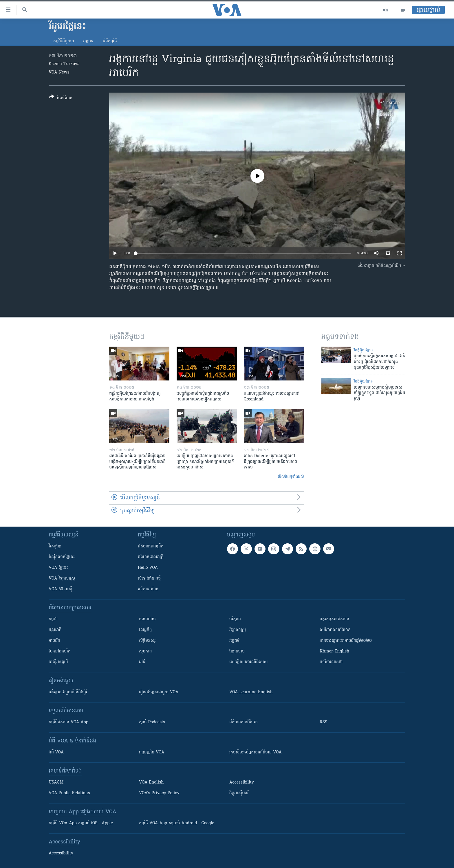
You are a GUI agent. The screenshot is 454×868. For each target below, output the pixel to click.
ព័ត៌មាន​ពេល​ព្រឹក (151, 546)
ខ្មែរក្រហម (237, 651)
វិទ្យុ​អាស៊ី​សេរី (239, 793)
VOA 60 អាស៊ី (61, 589)
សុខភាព (145, 651)
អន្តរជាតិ (55, 630)
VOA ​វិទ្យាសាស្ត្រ (62, 579)
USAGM (56, 783)
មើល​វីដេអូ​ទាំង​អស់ (291, 477)
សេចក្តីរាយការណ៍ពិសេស (249, 662)
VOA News (59, 72)
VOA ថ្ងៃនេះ (58, 568)
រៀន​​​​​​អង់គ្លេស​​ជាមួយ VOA (159, 692)
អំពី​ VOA (56, 752)
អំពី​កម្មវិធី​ (110, 41)
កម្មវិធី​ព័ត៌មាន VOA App (68, 722)
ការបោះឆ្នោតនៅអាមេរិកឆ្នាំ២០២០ (346, 641)
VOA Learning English (251, 692)
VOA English (151, 783)
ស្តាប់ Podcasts (152, 722)
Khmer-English (334, 651)
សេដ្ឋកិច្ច (145, 630)
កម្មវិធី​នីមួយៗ (64, 41)
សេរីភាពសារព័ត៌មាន (335, 630)
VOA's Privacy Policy (159, 793)
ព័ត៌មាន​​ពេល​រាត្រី (151, 557)
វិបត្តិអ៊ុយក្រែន (363, 350)
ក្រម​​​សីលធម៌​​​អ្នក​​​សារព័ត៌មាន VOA (256, 752)
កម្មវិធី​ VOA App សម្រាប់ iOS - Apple (81, 823)
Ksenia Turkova (64, 64)
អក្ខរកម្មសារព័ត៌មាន (334, 619)
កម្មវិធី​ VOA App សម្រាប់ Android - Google (177, 823)
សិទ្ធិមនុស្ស (147, 641)
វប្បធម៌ (234, 641)
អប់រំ (142, 662)
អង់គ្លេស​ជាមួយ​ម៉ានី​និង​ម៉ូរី (68, 692)
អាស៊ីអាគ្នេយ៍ (58, 662)
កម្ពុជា (53, 619)
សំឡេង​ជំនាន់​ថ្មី (149, 579)
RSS (323, 722)
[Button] (61, 99)
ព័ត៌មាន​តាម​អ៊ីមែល (244, 722)
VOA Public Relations (69, 793)
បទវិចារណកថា (331, 662)
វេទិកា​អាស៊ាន (148, 589)
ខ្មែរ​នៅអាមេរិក (60, 651)
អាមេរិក (54, 641)
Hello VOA (148, 568)
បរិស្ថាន (235, 619)
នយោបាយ (147, 619)
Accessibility (242, 783)
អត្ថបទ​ (88, 41)
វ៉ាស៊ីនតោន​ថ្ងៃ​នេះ (62, 557)
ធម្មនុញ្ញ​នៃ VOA (152, 752)
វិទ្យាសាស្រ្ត (238, 630)
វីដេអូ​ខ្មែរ (55, 546)
